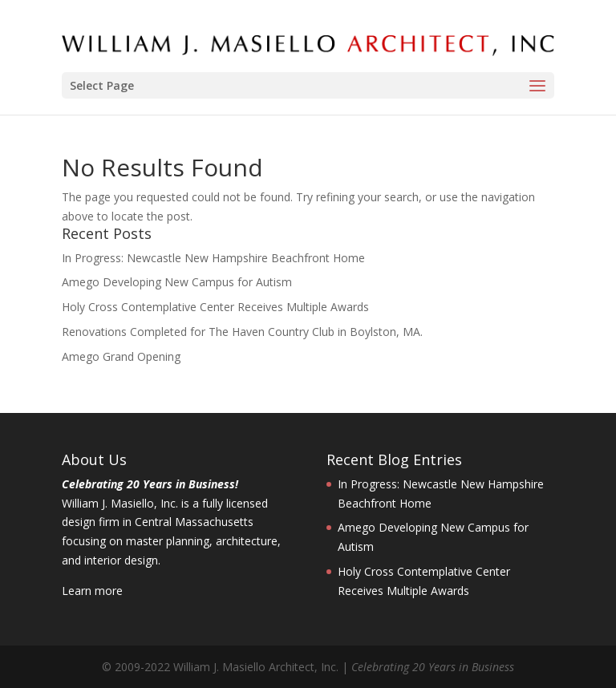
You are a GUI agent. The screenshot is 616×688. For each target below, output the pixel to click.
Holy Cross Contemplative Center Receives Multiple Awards (215, 307)
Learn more (92, 591)
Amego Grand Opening (121, 356)
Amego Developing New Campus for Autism (177, 282)
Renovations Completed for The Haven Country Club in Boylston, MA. (242, 332)
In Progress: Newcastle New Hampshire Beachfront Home (213, 258)
